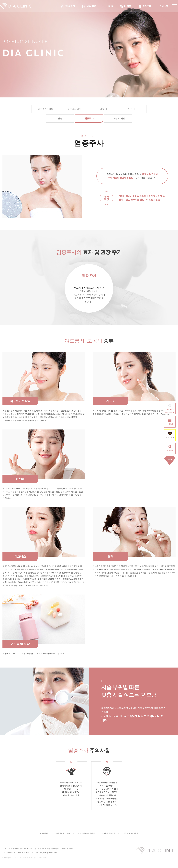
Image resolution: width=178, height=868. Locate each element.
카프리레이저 (74, 109)
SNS (110, 6)
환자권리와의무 (109, 833)
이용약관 (44, 833)
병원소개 (70, 6)
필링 (60, 118)
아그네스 (133, 109)
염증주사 (89, 118)
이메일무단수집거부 (86, 833)
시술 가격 (91, 6)
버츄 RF (103, 109)
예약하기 (147, 6)
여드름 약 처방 (118, 118)
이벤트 (128, 6)
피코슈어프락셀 (45, 109)
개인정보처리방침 (63, 833)
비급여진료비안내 (130, 833)
